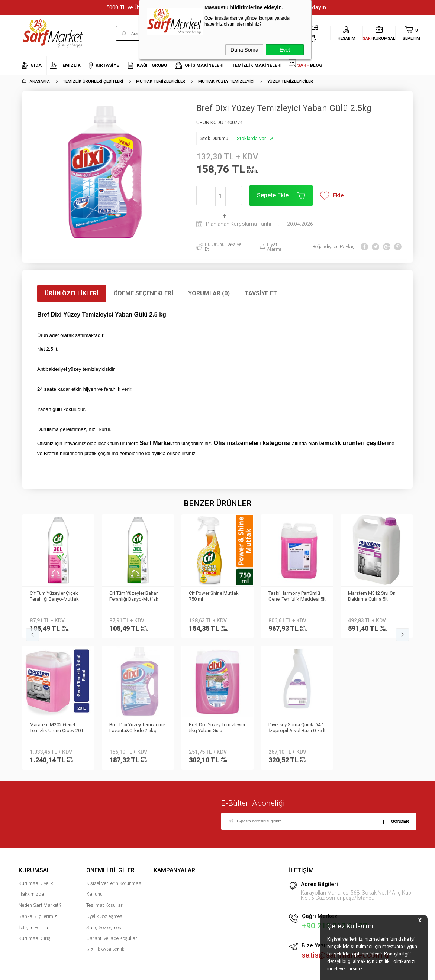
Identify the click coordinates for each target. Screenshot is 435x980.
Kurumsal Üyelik (36, 752)
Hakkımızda (31, 762)
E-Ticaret (195, 971)
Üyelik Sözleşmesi (105, 785)
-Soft (179, 971)
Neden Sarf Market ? (40, 774)
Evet (285, 50)
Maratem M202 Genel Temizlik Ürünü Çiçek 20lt (375, 596)
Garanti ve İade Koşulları (112, 807)
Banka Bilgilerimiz (38, 785)
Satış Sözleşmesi (104, 796)
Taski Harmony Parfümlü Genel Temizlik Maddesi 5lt (217, 596)
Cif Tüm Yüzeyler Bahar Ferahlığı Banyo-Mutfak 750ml (54, 597)
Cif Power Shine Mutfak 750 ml (134, 596)
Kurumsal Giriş (35, 807)
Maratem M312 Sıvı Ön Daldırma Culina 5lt (292, 596)
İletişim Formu (33, 796)
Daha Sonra (244, 50)
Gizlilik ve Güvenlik (105, 818)
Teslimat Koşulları (105, 774)
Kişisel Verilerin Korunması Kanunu (114, 757)
